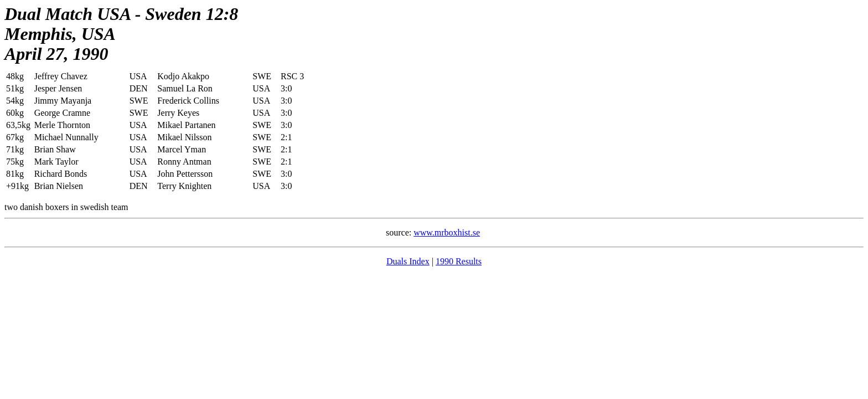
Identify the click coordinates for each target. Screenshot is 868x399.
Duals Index (408, 261)
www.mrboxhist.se (447, 232)
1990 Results (459, 261)
